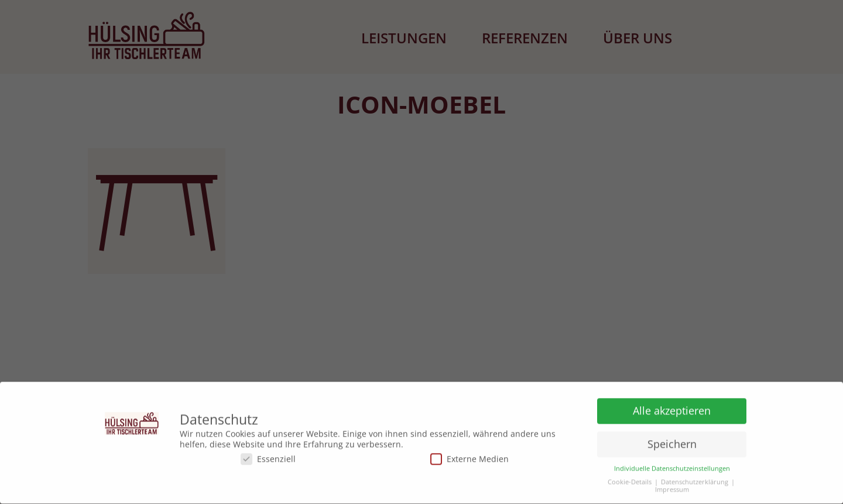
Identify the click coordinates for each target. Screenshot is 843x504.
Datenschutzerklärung (695, 480)
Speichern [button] (672, 442)
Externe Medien (470, 457)
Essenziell (268, 457)
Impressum (672, 488)
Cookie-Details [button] (630, 480)
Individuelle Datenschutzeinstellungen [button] (672, 467)
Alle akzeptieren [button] (672, 409)
